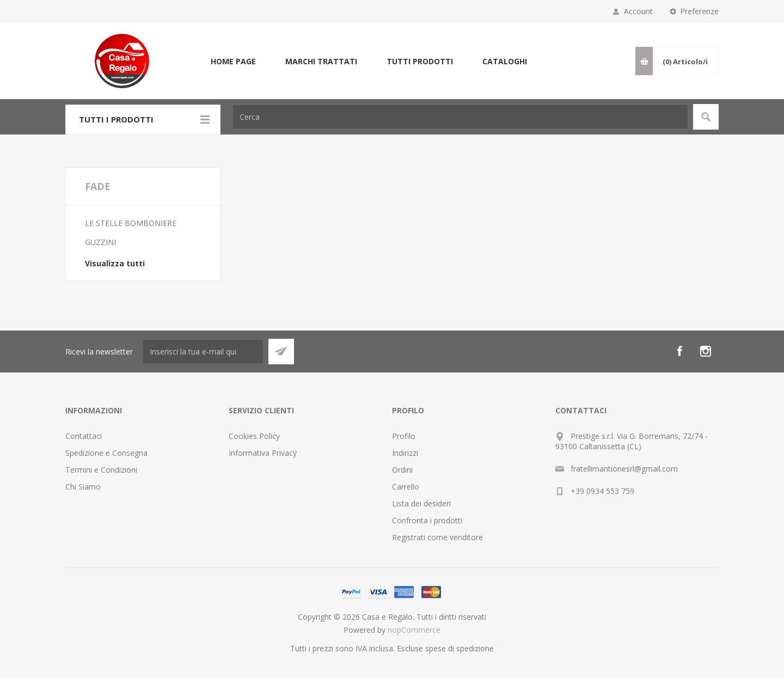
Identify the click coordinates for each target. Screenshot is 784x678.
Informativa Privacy (263, 453)
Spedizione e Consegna (106, 453)
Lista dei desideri (421, 503)
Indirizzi (405, 453)
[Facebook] (679, 351)
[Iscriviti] (203, 352)
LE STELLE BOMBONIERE (131, 223)
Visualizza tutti (115, 263)
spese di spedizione (460, 648)
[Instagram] (706, 351)
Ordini (402, 470)
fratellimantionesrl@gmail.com (624, 469)
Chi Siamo (83, 487)
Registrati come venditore (437, 537)
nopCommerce (414, 630)
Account (638, 11)
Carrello (406, 487)
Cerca (706, 117)
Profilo (404, 436)
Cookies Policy (254, 436)
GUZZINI (100, 242)
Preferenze (699, 11)
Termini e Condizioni (101, 470)
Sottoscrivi (281, 352)
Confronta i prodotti (427, 520)
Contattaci (84, 436)
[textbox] (460, 117)
